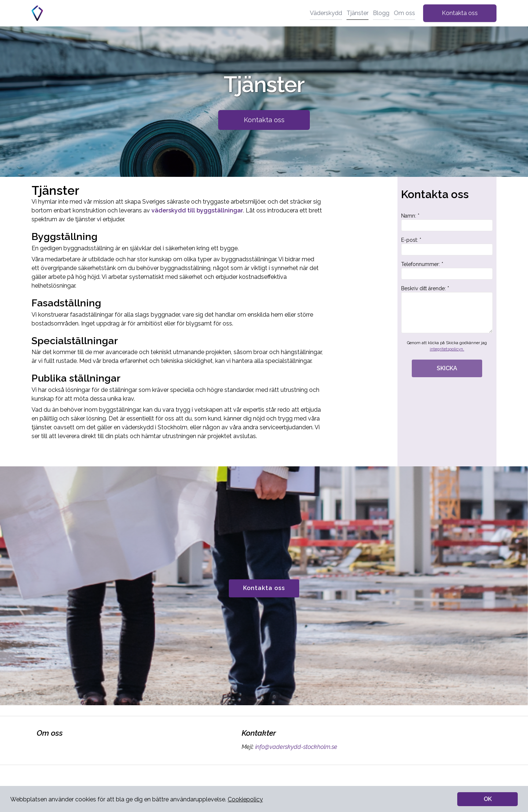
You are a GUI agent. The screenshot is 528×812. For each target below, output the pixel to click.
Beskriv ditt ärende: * (447, 309)
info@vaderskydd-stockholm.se (296, 747)
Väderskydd (326, 13)
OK (488, 799)
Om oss (404, 13)
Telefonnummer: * (447, 270)
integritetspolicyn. (447, 349)
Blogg (381, 13)
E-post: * (447, 246)
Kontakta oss (460, 13)
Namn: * (447, 222)
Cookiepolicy (245, 799)
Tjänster (357, 13)
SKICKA (447, 368)
